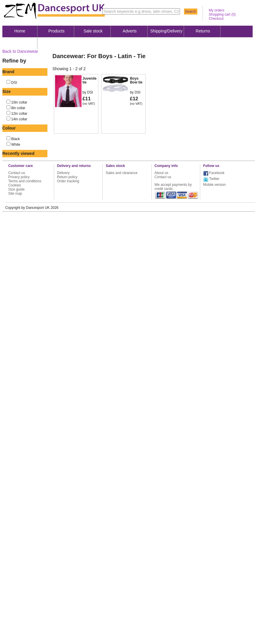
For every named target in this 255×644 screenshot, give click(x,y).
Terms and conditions (25, 181)
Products (56, 31)
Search (191, 12)
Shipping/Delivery (166, 31)
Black (15, 139)
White (16, 145)
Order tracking (68, 181)
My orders (217, 10)
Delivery (63, 173)
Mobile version (215, 185)
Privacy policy (19, 177)
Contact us (17, 173)
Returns (203, 31)
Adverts (130, 31)
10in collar (19, 102)
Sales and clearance (122, 173)
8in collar (18, 108)
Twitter (214, 179)
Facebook (217, 173)
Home (20, 31)
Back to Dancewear (20, 51)
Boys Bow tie (136, 80)
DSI (14, 83)
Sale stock (93, 31)
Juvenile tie (90, 80)
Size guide (16, 189)
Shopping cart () (222, 14)
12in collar (19, 114)
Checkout (216, 19)
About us (20, 43)
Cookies (15, 185)
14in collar (19, 119)
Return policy (67, 177)
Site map (15, 194)
